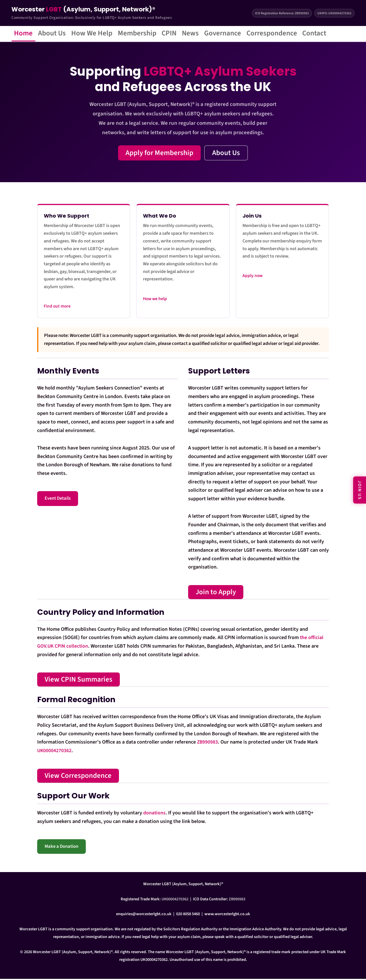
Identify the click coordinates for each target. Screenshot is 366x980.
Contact (342, 34)
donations (155, 814)
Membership (148, 34)
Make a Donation (61, 848)
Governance (243, 34)
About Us (57, 34)
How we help (155, 300)
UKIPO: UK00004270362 (334, 13)
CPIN (184, 34)
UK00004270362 (55, 752)
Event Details (58, 500)
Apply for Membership (159, 154)
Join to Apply (216, 593)
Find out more (57, 308)
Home (25, 34)
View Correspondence (78, 777)
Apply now (252, 277)
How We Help (100, 34)
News (208, 34)
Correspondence (296, 34)
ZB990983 (208, 743)
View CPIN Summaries (78, 681)
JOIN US (360, 490)
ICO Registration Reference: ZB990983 (281, 13)
